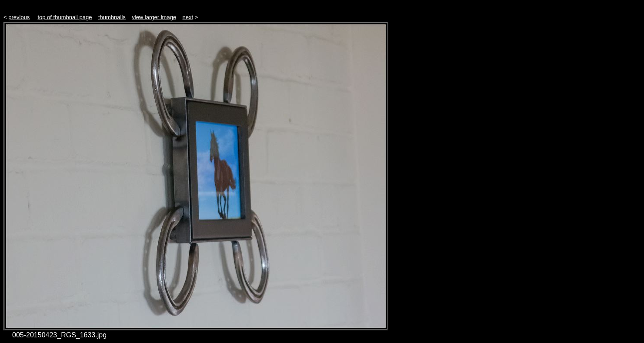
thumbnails (112, 17)
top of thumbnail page (65, 17)
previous (19, 17)
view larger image (154, 17)
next (188, 17)
